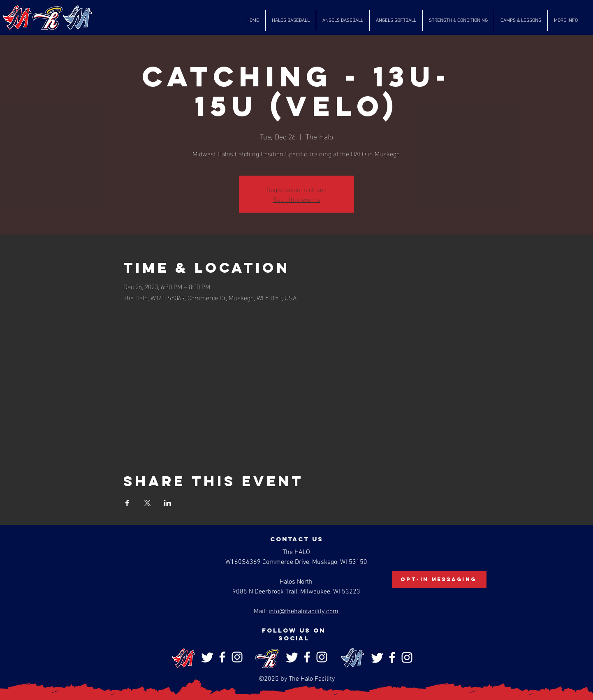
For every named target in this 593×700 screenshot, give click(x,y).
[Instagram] (237, 657)
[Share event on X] (147, 503)
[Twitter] (207, 657)
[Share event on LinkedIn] (168, 503)
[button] (291, 21)
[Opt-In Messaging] (439, 579)
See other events (297, 199)
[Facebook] (222, 657)
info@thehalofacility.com (303, 612)
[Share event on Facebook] (127, 503)
